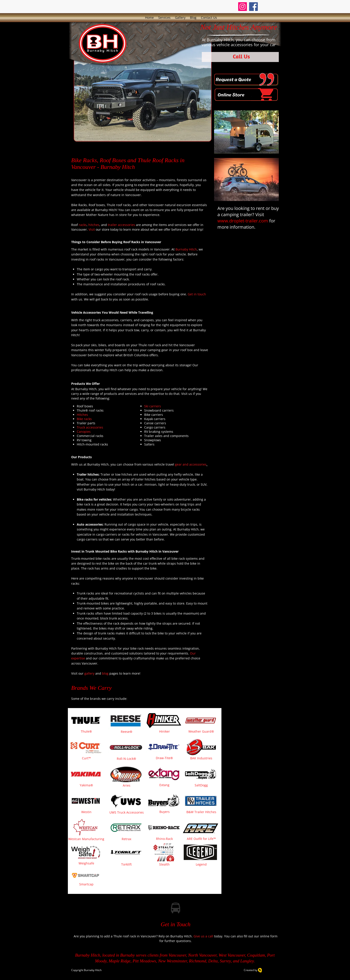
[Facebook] (253, 7)
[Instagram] (243, 7)
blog (106, 673)
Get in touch (197, 294)
